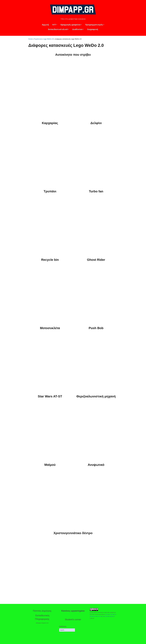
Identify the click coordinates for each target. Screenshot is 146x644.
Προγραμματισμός (94, 25)
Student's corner (73, 619)
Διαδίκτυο (77, 29)
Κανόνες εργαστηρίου (73, 611)
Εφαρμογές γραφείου (70, 25)
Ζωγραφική (93, 29)
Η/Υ (54, 25)
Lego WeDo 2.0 (48, 39)
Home (30, 39)
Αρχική (45, 25)
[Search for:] (67, 630)
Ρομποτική (38, 39)
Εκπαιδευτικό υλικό (58, 29)
